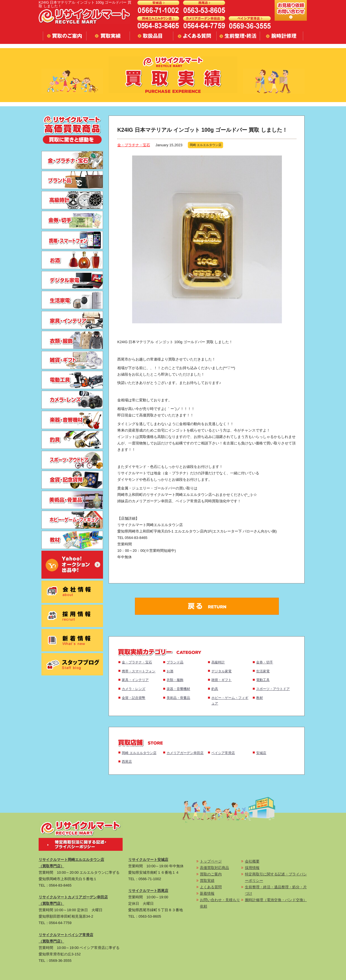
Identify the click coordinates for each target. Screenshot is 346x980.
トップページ (211, 861)
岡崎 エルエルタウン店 (139, 753)
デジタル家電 (221, 671)
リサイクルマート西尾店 (148, 891)
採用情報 (252, 868)
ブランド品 (175, 662)
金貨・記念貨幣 (134, 698)
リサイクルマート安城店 (148, 860)
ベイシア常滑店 (223, 753)
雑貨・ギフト (221, 680)
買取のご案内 (211, 874)
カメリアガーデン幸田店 (185, 753)
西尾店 (127, 761)
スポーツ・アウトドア (273, 689)
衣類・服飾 (175, 680)
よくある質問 (211, 887)
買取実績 (207, 881)
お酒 (170, 671)
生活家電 (263, 671)
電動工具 (263, 680)
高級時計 (218, 662)
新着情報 (207, 893)
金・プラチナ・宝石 (134, 145)
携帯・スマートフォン (139, 671)
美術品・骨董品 (178, 698)
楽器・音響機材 (178, 689)
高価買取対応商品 (214, 868)
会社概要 (252, 861)
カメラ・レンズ (134, 689)
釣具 (215, 689)
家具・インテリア (135, 680)
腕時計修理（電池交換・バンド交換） (276, 900)
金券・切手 (265, 662)
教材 (259, 698)
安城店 (261, 753)
